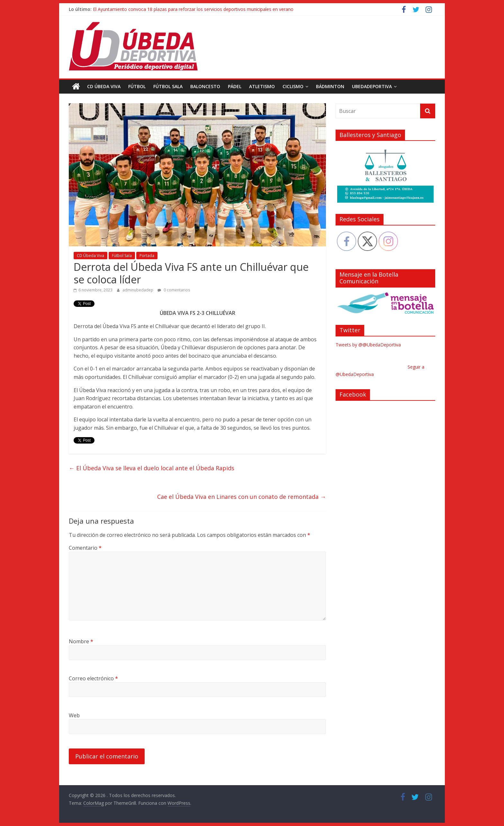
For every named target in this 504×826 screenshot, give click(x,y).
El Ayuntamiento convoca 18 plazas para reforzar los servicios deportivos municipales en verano (193, 9)
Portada (147, 256)
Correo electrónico (93, 678)
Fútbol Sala (168, 86)
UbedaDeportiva (372, 86)
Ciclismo (293, 86)
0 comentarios (174, 290)
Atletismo (262, 86)
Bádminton (330, 86)
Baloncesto (205, 86)
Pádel (235, 86)
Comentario (85, 548)
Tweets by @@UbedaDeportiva (368, 345)
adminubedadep (138, 290)
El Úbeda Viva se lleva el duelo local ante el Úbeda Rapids (152, 468)
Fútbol (137, 86)
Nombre (81, 641)
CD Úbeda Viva (104, 86)
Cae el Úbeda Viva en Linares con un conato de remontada (242, 497)
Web (74, 715)
